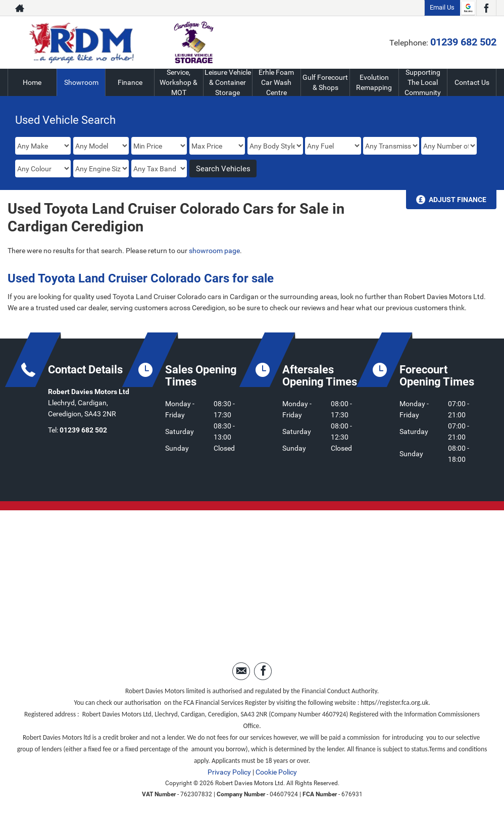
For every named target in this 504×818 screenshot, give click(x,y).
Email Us (442, 7)
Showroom (81, 82)
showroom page (214, 251)
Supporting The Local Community (423, 82)
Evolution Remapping (374, 82)
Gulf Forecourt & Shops (325, 82)
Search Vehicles (223, 169)
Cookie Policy (276, 772)
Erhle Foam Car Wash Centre (276, 82)
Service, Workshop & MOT (179, 82)
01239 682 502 (463, 42)
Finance (130, 82)
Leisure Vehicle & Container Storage (228, 82)
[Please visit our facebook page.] (486, 8)
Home (32, 82)
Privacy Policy (229, 772)
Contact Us (472, 82)
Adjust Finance (458, 200)
